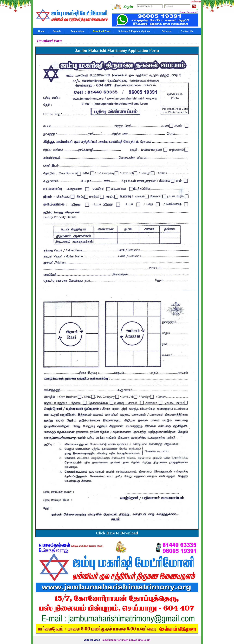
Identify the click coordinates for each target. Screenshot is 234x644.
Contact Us (187, 31)
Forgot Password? (189, 12)
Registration (77, 31)
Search (57, 31)
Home (41, 31)
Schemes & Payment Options (134, 31)
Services (167, 31)
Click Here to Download (117, 533)
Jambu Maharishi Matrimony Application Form (117, 50)
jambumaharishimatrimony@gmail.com (126, 640)
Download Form (102, 31)
